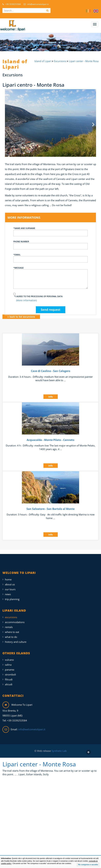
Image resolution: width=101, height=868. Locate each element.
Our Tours (10, 586)
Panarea (10, 667)
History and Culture (16, 639)
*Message (50, 275)
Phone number (50, 242)
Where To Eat (12, 629)
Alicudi (9, 682)
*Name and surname (50, 229)
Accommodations (15, 619)
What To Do (11, 634)
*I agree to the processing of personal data (38, 294)
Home (8, 576)
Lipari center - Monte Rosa (84, 61)
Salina (8, 662)
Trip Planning (12, 596)
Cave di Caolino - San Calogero (51, 368)
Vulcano (9, 657)
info (51, 394)
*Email (50, 255)
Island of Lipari (43, 61)
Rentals (9, 624)
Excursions (60, 61)
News (8, 591)
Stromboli (10, 672)
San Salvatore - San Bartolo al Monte (50, 506)
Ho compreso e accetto (88, 865)
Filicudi (9, 677)
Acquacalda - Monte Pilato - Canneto (50, 437)
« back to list (21, 314)
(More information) (26, 298)
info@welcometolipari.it (36, 4)
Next (91, 121)
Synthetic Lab (59, 748)
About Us (10, 581)
